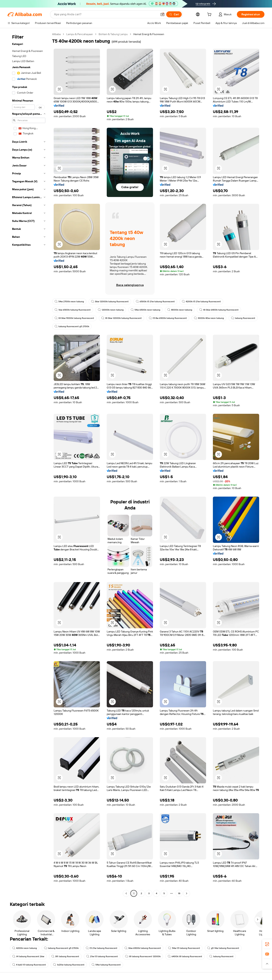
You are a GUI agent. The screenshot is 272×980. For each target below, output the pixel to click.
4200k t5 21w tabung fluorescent (201, 302)
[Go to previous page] (126, 893)
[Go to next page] (187, 893)
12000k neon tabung (111, 310)
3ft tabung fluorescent (65, 956)
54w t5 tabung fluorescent (184, 948)
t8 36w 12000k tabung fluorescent (121, 318)
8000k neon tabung (180, 310)
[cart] (210, 15)
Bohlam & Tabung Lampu (113, 34)
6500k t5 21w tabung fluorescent (155, 302)
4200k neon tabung (25, 948)
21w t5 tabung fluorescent (102, 956)
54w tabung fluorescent (106, 965)
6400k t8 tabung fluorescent (185, 956)
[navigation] (29, 464)
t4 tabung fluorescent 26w (28, 956)
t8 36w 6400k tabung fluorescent (219, 310)
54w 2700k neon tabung (69, 302)
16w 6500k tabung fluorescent (73, 310)
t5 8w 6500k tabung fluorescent (168, 318)
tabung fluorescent (243, 318)
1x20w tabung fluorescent (69, 965)
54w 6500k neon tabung (145, 310)
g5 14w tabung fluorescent (223, 948)
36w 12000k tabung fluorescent (110, 302)
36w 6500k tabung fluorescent (143, 948)
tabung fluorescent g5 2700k (72, 326)
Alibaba (56, 34)
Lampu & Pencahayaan (80, 34)
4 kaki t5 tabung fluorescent (29, 965)
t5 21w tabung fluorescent (102, 948)
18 (179, 893)
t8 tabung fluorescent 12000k (143, 956)
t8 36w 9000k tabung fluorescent (74, 318)
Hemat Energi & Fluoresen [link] (149, 34)
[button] (162, 14)
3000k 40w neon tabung (209, 318)
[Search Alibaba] (106, 14)
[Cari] (174, 14)
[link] (267, 944)
